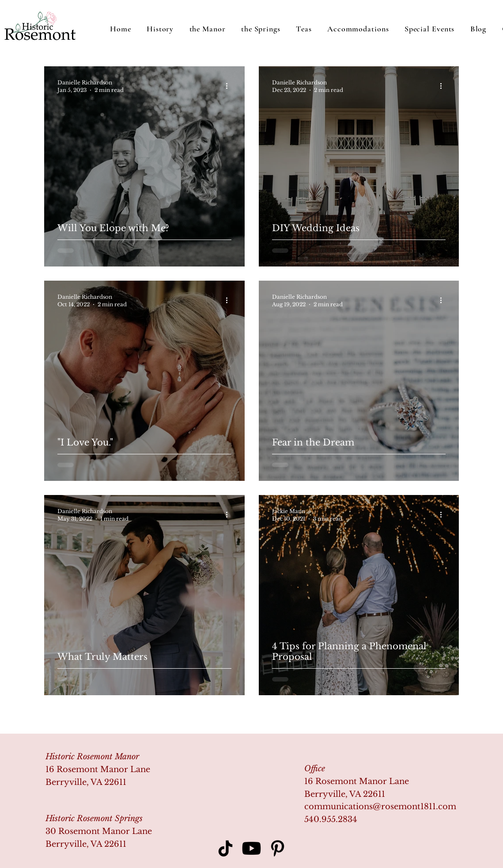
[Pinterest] (278, 848)
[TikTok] (225, 848)
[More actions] (230, 86)
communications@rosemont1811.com (380, 807)
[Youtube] (251, 848)
